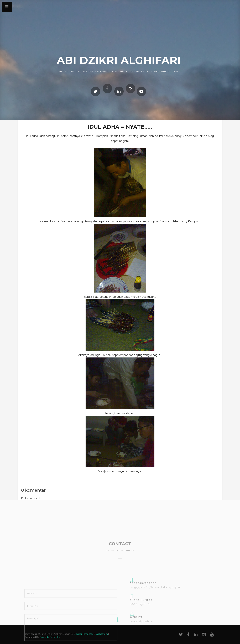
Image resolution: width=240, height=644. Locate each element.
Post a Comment (30, 498)
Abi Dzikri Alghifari (119, 60)
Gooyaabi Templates (50, 637)
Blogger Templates (84, 634)
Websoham (102, 634)
